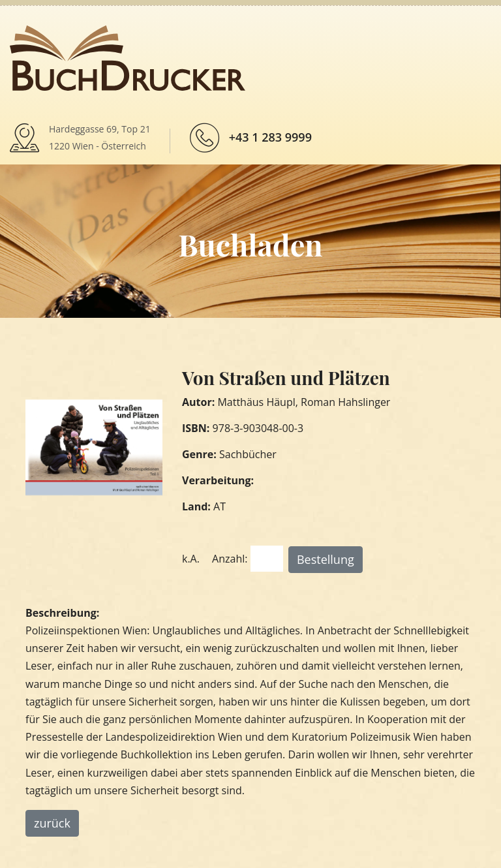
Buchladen (250, 244)
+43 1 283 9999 (270, 137)
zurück (52, 823)
